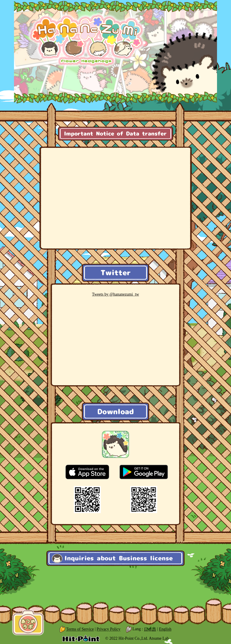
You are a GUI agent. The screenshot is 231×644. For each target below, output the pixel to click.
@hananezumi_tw (115, 294)
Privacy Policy (109, 629)
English (165, 629)
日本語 (150, 629)
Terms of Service (80, 629)
